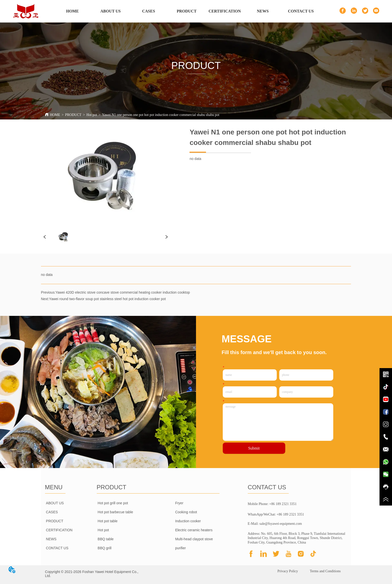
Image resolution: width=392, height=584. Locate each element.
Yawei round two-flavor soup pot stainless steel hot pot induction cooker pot (107, 299)
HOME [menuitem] (72, 11)
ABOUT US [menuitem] (111, 11)
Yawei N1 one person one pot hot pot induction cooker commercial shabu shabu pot (161, 115)
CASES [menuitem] (149, 11)
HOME (55, 115)
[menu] (187, 11)
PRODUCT (73, 115)
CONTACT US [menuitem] (301, 11)
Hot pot (92, 115)
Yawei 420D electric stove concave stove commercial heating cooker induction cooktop (123, 292)
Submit (254, 448)
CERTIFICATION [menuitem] (225, 11)
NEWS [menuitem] (263, 11)
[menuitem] (186, 11)
